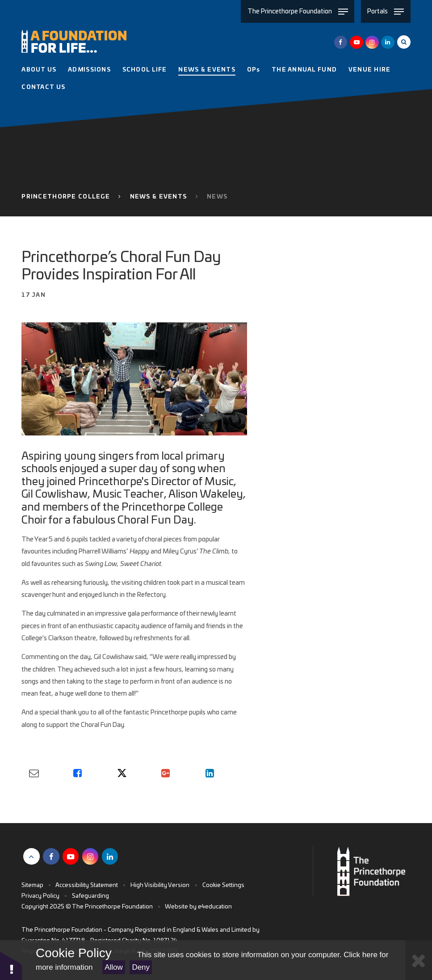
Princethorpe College (66, 197)
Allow (114, 967)
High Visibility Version (160, 885)
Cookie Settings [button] (223, 885)
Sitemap (32, 885)
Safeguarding (90, 896)
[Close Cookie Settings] (419, 960)
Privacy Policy (40, 896)
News (217, 197)
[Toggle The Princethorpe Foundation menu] (298, 11)
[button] (11, 965)
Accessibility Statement (87, 885)
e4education (215, 907)
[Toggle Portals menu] (386, 11)
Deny (141, 967)
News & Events (159, 197)
